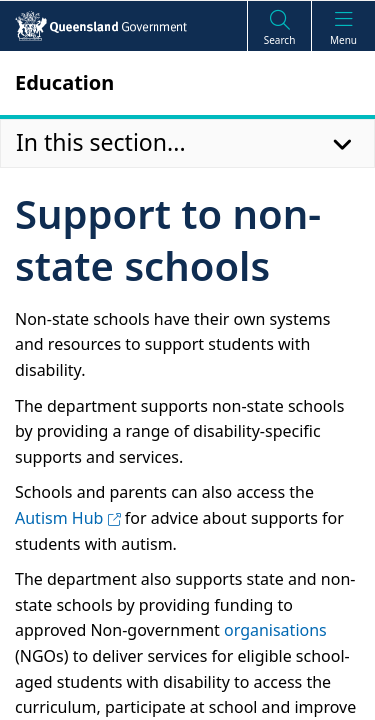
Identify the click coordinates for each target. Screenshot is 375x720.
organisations (275, 630)
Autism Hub (68, 518)
